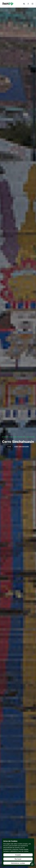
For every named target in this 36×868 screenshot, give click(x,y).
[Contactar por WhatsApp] (32, 864)
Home (9, 447)
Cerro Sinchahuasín (21, 447)
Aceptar (18, 855)
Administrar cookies (18, 863)
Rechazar (18, 859)
